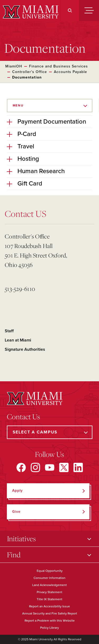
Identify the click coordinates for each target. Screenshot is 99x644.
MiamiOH (14, 66)
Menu (18, 105)
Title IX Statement (49, 599)
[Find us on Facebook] (21, 467)
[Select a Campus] (50, 432)
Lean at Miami (18, 340)
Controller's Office (30, 72)
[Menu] (89, 11)
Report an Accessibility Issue (49, 606)
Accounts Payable (70, 72)
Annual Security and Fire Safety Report (50, 613)
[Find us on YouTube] (50, 467)
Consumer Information (49, 578)
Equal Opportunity (50, 571)
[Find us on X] (64, 467)
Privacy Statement (49, 592)
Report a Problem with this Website (50, 621)
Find (14, 555)
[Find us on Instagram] (35, 467)
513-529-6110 (20, 289)
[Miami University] (30, 12)
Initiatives (21, 538)
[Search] (70, 11)
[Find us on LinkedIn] (78, 467)
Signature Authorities (25, 349)
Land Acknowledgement (49, 585)
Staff (9, 331)
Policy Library (49, 628)
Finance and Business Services (58, 66)
